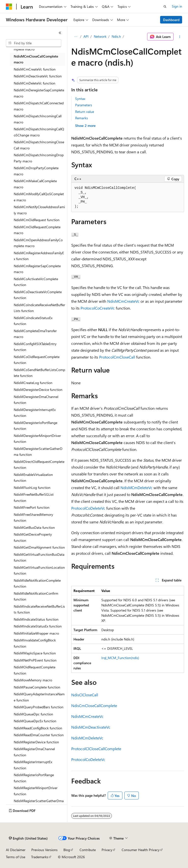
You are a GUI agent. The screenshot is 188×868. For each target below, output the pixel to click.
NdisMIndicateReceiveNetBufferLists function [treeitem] (39, 609)
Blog (67, 850)
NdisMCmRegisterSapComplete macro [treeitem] (37, 269)
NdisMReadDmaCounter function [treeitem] (39, 735)
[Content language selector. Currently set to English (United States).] (28, 838)
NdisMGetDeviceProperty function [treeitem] (33, 537)
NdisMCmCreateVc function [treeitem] (35, 69)
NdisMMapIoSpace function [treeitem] (35, 653)
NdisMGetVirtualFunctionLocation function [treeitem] (39, 570)
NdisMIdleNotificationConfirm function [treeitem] (36, 596)
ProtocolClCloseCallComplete (96, 749)
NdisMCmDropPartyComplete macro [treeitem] (36, 171)
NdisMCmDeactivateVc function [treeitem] (38, 76)
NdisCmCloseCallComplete (94, 705)
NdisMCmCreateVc (123, 301)
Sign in (177, 6)
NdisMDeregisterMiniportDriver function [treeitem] (37, 439)
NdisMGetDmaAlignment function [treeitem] (39, 547)
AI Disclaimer (16, 850)
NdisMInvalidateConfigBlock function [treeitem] (35, 643)
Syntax (80, 99)
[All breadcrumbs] (76, 37)
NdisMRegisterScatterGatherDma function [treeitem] (39, 804)
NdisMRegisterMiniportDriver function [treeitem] (36, 791)
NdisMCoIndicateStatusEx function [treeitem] (33, 321)
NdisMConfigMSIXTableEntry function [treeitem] (35, 347)
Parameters (84, 105)
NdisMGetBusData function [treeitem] (34, 527)
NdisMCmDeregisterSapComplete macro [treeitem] (39, 93)
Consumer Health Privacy (141, 850)
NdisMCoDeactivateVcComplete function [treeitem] (38, 295)
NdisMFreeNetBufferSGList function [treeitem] (34, 497)
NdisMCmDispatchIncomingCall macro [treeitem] (38, 119)
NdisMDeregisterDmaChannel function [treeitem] (36, 400)
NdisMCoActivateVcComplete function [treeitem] (36, 282)
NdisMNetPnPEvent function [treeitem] (35, 660)
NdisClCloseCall (85, 695)
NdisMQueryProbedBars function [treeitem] (39, 707)
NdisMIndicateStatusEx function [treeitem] (38, 626)
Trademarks (40, 857)
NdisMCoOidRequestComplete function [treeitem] (37, 360)
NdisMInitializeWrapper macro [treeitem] (36, 633)
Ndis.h (116, 36)
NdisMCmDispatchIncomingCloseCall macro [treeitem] (39, 145)
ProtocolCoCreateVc (98, 308)
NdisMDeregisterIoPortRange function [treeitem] (35, 426)
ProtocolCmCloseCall (117, 357)
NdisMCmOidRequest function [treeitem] (37, 220)
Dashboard (171, 20)
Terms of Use (16, 857)
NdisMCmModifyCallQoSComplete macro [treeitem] (39, 197)
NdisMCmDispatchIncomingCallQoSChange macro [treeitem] (39, 132)
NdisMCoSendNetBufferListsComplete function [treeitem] (39, 373)
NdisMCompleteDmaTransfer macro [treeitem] (35, 334)
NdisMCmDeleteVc (136, 488)
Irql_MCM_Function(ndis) (120, 658)
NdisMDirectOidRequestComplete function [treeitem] (39, 465)
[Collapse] (60, 33)
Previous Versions (44, 850)
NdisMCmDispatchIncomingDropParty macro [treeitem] (39, 158)
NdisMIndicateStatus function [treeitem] (36, 619)
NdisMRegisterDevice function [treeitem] (36, 742)
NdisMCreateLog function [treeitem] (33, 383)
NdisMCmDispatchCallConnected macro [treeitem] (39, 106)
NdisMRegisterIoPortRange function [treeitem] (34, 778)
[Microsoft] (9, 7)
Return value (85, 112)
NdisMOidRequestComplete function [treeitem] (35, 670)
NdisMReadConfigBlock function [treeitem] (38, 728)
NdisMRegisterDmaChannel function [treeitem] (34, 752)
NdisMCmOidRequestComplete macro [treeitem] (37, 230)
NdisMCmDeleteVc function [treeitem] (35, 83)
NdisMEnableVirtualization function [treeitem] (33, 478)
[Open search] (165, 7)
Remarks (82, 118)
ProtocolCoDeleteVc (88, 508)
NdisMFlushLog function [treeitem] (32, 488)
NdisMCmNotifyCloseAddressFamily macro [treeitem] (39, 210)
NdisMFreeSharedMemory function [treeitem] (33, 518)
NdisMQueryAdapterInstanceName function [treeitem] (39, 697)
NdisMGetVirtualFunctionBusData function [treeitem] (39, 557)
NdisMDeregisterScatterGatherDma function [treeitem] (38, 452)
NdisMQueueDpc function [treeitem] (33, 714)
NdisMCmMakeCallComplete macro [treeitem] (35, 184)
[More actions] (180, 37)
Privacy (107, 850)
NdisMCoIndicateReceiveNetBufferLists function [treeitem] (39, 308)
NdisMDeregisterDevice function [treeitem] (38, 390)
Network (100, 36)
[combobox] (34, 43)
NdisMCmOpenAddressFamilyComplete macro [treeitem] (38, 243)
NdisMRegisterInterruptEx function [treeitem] (33, 765)
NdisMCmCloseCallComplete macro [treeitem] (36, 59)
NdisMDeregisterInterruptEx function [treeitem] (35, 413)
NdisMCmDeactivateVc (91, 727)
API (86, 36)
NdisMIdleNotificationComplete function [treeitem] (37, 583)
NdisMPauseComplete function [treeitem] (37, 687)
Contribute (88, 850)
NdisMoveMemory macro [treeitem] (33, 680)
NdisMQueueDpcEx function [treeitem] (35, 721)
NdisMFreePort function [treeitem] (32, 507)
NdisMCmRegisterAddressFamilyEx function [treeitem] (39, 256)
